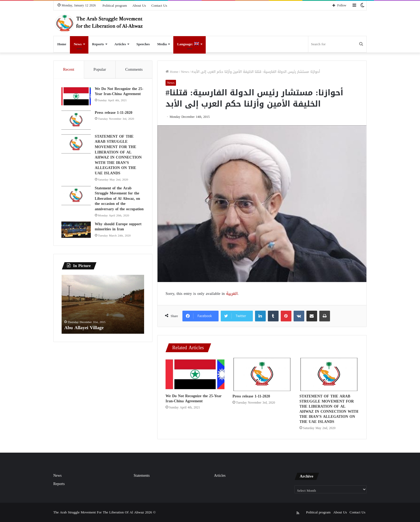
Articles (120, 44)
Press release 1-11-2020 (251, 396)
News (78, 44)
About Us (139, 5)
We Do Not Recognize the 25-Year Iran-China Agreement (194, 399)
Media (162, 44)
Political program (115, 5)
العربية (232, 294)
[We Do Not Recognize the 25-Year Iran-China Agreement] (195, 374)
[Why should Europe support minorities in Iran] (76, 230)
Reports (98, 44)
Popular (100, 69)
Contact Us (159, 5)
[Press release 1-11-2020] (262, 374)
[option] (103, 305)
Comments (134, 69)
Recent (69, 69)
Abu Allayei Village (85, 328)
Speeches (143, 44)
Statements (142, 476)
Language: (188, 44)
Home (62, 44)
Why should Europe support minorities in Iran (118, 227)
